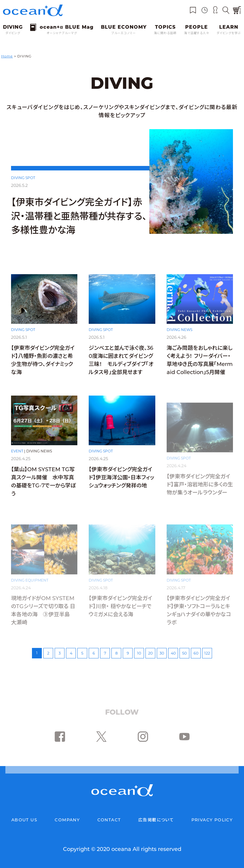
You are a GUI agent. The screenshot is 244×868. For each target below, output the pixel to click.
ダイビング (13, 33)
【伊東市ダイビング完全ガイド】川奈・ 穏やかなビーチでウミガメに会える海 (121, 606)
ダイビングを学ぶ (229, 33)
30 (162, 653)
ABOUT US (24, 820)
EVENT (17, 459)
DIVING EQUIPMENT (30, 580)
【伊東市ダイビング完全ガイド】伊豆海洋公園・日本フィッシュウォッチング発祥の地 (121, 485)
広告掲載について (156, 820)
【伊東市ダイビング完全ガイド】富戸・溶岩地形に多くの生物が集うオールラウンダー (200, 485)
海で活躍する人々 (197, 33)
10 (139, 653)
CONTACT (109, 820)
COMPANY (67, 820)
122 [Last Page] (207, 653)
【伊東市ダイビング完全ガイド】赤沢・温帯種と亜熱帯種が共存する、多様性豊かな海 (79, 216)
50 (184, 653)
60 (196, 653)
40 (173, 653)
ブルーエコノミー (124, 33)
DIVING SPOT (23, 178)
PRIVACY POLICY (212, 820)
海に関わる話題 (165, 33)
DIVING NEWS (179, 335)
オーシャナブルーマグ (62, 33)
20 (150, 653)
